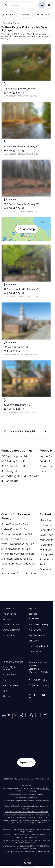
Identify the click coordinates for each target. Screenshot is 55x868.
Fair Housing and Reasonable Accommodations (26, 794)
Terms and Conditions (13, 662)
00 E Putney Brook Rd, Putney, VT (21, 204)
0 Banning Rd (9, 471)
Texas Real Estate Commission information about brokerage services (27, 807)
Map (28, 863)
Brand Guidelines (11, 685)
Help (5, 691)
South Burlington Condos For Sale (18, 566)
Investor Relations (11, 625)
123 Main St (32, 476)
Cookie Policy (9, 680)
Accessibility (35, 651)
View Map (26, 229)
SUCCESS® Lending (38, 625)
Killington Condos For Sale (17, 559)
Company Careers (11, 630)
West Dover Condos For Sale (18, 544)
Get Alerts (44, 14)
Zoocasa (33, 614)
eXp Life (33, 608)
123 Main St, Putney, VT (16, 347)
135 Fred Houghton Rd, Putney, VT (21, 89)
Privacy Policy (9, 675)
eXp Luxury (34, 641)
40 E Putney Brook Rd (14, 461)
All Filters (9, 14)
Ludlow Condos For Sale (15, 529)
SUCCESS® (34, 619)
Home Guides (9, 635)
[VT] (9, 23)
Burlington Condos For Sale (17, 534)
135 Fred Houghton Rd (14, 456)
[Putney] (16, 23)
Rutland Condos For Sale (16, 549)
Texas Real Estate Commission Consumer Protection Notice (26, 812)
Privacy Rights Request (9, 668)
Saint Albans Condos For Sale (18, 573)
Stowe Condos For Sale (15, 524)
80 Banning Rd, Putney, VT (17, 405)
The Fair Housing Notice (38, 817)
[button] (26, 431)
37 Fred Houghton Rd (14, 476)
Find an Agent (9, 614)
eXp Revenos (35, 630)
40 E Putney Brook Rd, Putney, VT (21, 146)
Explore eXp (8, 608)
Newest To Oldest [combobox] (26, 14)
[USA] (4, 23)
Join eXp (6, 619)
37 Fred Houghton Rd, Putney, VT (21, 289)
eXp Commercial (37, 635)
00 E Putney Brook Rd (14, 466)
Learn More (39, 823)
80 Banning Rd (10, 481)
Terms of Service (26, 791)
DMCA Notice (26, 785)
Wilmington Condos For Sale (18, 554)
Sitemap (6, 696)
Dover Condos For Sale (15, 539)
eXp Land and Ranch (39, 646)
